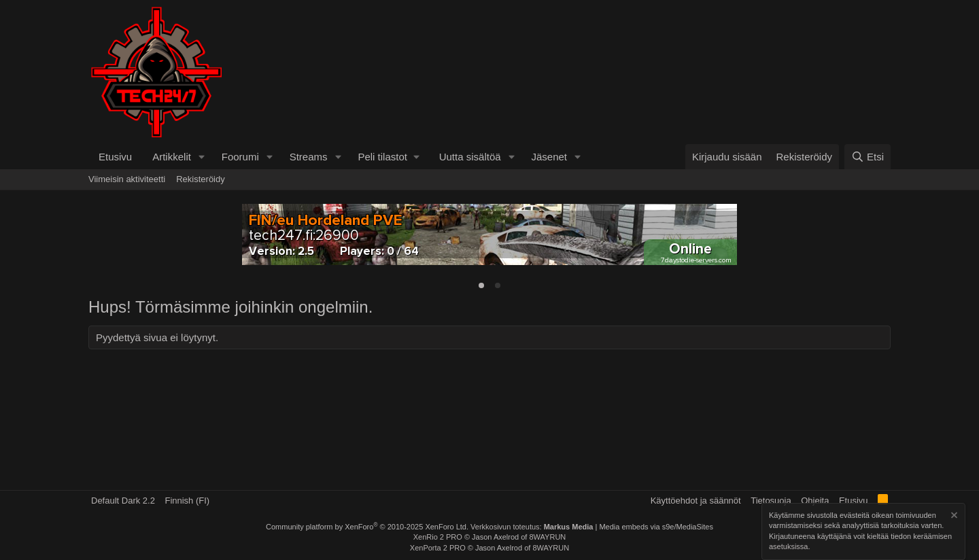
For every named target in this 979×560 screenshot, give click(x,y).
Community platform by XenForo (367, 527)
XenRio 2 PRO (438, 537)
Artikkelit (172, 157)
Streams (309, 157)
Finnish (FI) (187, 501)
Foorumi (240, 157)
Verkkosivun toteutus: (532, 527)
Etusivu (115, 157)
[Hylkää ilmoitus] (953, 517)
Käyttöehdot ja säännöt (696, 501)
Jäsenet (549, 157)
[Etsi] (868, 157)
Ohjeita (815, 501)
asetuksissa (788, 547)
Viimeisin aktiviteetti (127, 179)
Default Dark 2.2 (123, 501)
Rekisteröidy (201, 179)
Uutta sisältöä (470, 157)
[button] (202, 157)
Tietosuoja (771, 501)
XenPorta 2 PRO (438, 548)
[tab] (481, 285)
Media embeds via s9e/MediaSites (656, 527)
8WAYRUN (547, 537)
